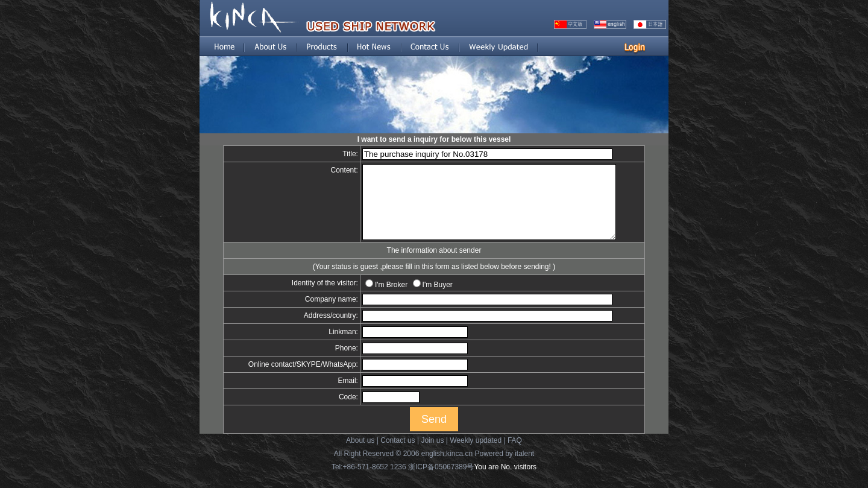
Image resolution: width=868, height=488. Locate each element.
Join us (432, 455)
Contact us (398, 455)
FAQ (515, 455)
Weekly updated (476, 455)
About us (360, 455)
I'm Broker (383, 299)
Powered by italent (504, 468)
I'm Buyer (429, 299)
